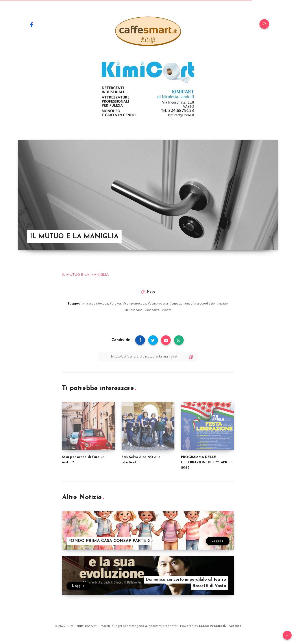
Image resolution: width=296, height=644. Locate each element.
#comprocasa (158, 304)
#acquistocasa (97, 304)
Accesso (235, 626)
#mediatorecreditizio (200, 304)
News (151, 292)
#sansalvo (152, 310)
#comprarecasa (135, 304)
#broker (116, 304)
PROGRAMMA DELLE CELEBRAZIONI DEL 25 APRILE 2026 (207, 462)
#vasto (166, 310)
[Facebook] (31, 25)
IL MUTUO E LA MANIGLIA (85, 275)
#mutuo (222, 304)
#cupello (176, 304)
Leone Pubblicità (213, 626)
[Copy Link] (148, 357)
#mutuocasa (134, 310)
